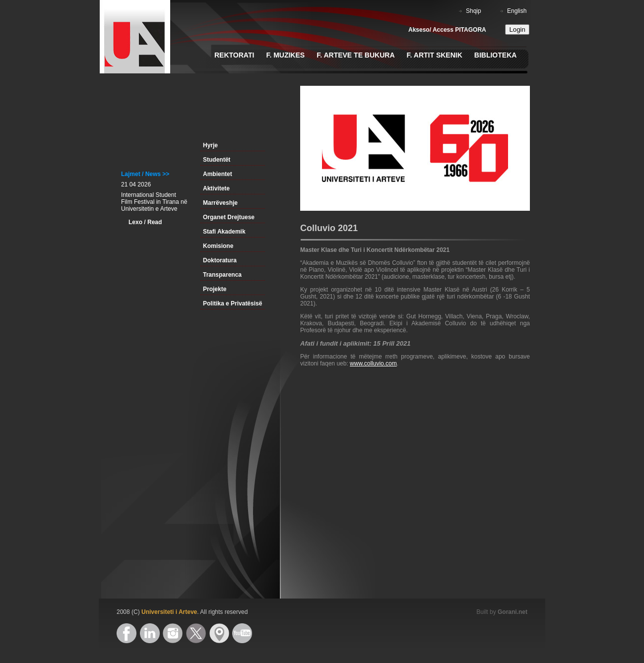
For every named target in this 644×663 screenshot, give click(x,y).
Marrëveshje (220, 203)
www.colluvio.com (373, 363)
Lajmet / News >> (145, 174)
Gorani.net (513, 612)
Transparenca (222, 275)
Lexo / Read (145, 222)
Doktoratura (220, 260)
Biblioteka (496, 55)
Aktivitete (216, 188)
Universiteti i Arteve (169, 612)
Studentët (217, 160)
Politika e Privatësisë (232, 303)
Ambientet (218, 174)
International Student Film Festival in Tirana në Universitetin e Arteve (154, 202)
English (517, 11)
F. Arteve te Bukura (355, 55)
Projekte (215, 289)
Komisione (218, 246)
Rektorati (234, 55)
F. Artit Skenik (435, 55)
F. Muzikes (285, 55)
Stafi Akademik (224, 232)
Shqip (474, 11)
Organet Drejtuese (229, 217)
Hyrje (210, 145)
